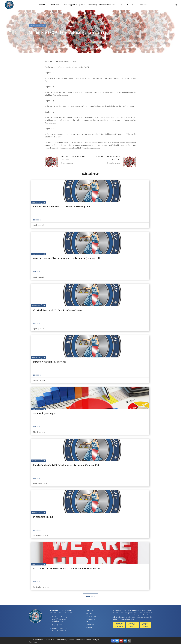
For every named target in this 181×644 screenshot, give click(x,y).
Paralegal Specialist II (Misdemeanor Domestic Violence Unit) (67, 465)
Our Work (55, 5)
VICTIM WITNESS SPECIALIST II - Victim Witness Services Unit (67, 568)
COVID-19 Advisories (37, 26)
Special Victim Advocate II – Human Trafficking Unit (62, 207)
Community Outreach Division (100, 5)
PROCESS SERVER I (44, 517)
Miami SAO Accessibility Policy (132, 625)
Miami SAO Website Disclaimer (119, 625)
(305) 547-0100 (57, 625)
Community (91, 619)
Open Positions (36, 202)
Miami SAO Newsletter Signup (146, 625)
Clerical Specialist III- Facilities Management (58, 310)
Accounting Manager (45, 413)
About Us (43, 5)
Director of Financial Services (50, 362)
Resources (132, 5)
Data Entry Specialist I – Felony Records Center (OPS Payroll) (67, 258)
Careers (144, 5)
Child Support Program (73, 5)
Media (120, 5)
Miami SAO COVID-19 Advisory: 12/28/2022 (108, 158)
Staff (44, 202)
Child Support (91, 616)
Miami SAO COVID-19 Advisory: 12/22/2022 (73, 158)
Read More (37, 220)
